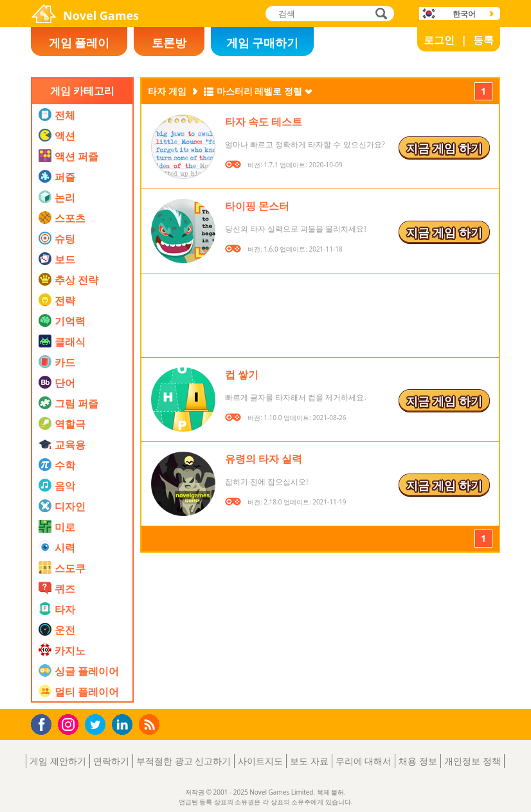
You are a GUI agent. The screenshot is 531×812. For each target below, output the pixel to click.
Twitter (98, 725)
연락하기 (111, 761)
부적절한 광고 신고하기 (184, 761)
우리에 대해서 (364, 761)
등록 (483, 40)
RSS (151, 724)
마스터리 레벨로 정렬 (259, 91)
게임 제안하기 (58, 761)
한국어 (464, 14)
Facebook (45, 723)
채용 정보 (418, 761)
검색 (379, 14)
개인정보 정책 (473, 761)
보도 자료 (309, 761)
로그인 (439, 40)
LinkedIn (124, 725)
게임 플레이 (79, 42)
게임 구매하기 (263, 42)
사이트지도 (260, 761)
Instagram (70, 724)
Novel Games (101, 15)
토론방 (169, 42)
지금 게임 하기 (444, 148)
